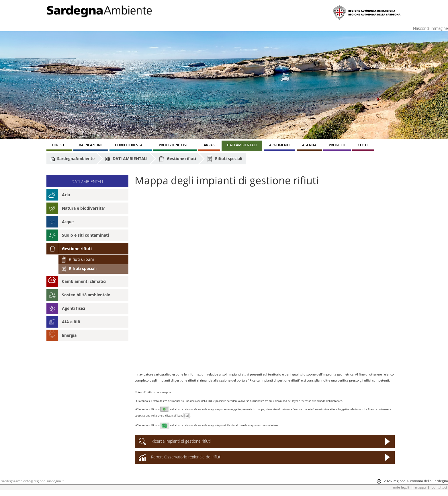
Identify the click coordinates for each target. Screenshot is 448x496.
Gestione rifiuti (177, 159)
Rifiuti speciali (224, 159)
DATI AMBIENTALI (126, 159)
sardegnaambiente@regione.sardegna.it (32, 481)
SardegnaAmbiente (73, 159)
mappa (420, 487)
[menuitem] (59, 146)
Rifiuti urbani (77, 259)
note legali (401, 487)
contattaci (439, 487)
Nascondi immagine (431, 28)
